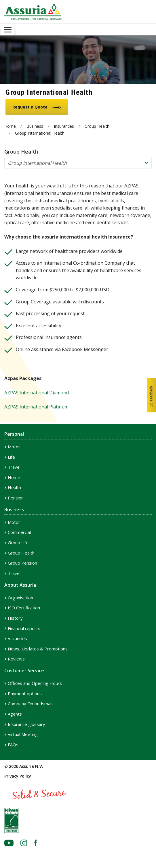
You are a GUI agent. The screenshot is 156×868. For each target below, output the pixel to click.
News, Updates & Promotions (38, 649)
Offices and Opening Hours (35, 683)
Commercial (19, 532)
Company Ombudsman (30, 704)
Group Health (97, 126)
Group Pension (22, 563)
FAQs (13, 745)
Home (10, 126)
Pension (16, 498)
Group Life (18, 542)
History (15, 618)
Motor (14, 447)
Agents (15, 714)
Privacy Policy (18, 776)
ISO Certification (24, 608)
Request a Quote (30, 107)
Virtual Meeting (23, 734)
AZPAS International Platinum (36, 407)
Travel (14, 467)
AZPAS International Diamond (37, 393)
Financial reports (24, 628)
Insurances (64, 126)
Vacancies (17, 638)
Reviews (16, 659)
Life (11, 457)
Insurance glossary (26, 724)
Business (35, 126)
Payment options (25, 693)
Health (14, 487)
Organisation (20, 598)
